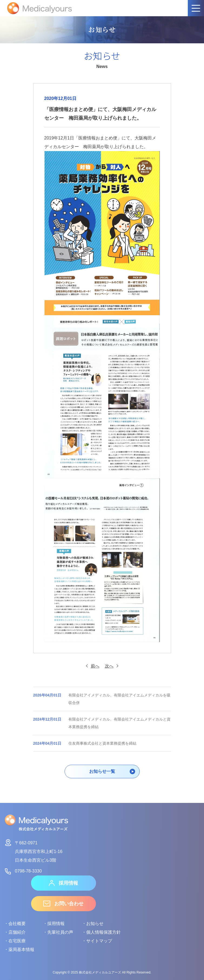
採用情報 (63, 883)
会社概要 (17, 924)
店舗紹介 (17, 932)
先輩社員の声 (60, 932)
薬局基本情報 (21, 950)
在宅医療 (17, 941)
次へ (109, 666)
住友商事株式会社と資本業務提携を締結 (85, 743)
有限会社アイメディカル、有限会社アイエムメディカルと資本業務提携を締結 (102, 723)
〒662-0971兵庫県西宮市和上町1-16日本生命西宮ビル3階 (33, 851)
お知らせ (95, 924)
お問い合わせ (63, 904)
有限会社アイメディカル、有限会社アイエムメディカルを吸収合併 (102, 699)
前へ (95, 666)
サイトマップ (99, 941)
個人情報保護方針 (103, 932)
